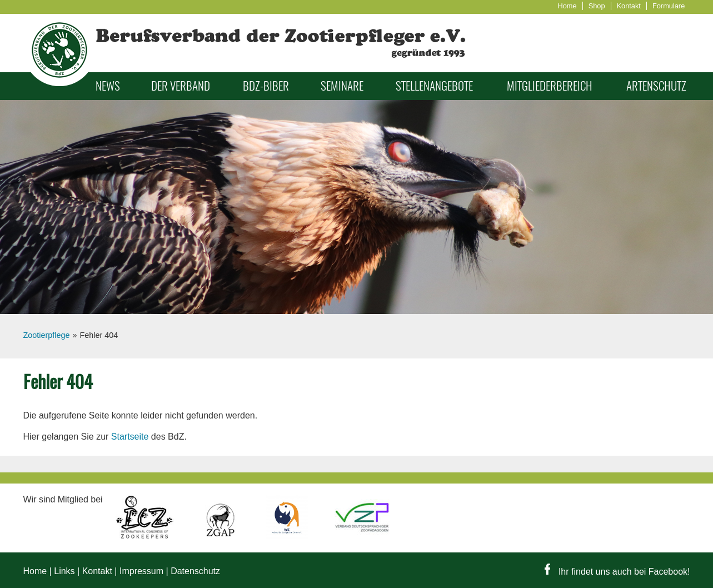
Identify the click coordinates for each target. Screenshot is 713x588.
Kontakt (629, 6)
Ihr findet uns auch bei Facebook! (617, 572)
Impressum (141, 571)
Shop (597, 6)
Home (567, 6)
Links (64, 571)
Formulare (669, 6)
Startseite (130, 437)
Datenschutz (195, 571)
